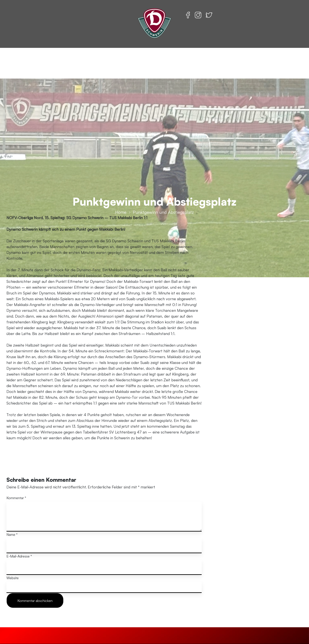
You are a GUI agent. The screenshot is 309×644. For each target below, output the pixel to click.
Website (13, 578)
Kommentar (16, 498)
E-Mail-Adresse (19, 556)
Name (12, 535)
